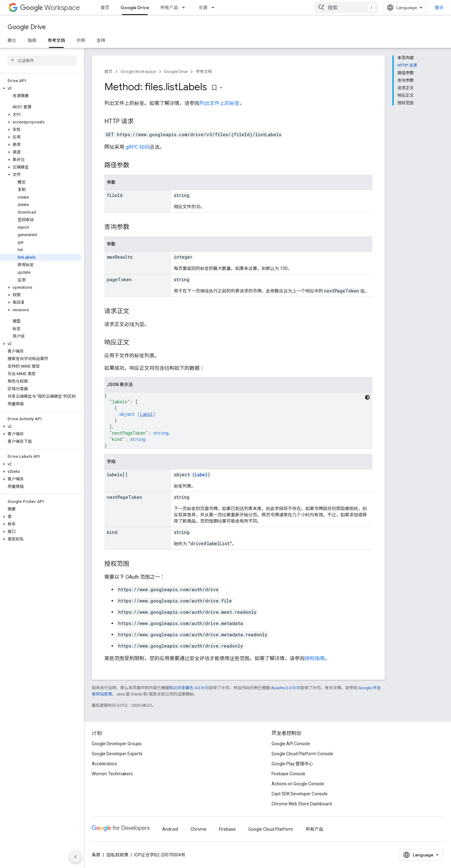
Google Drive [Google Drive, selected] (135, 8)
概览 (12, 40)
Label (146, 414)
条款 (96, 855)
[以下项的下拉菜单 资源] (215, 8)
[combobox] (346, 8)
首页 (105, 8)
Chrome (198, 829)
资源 (203, 8)
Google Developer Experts (117, 754)
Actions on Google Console (298, 784)
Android (170, 829)
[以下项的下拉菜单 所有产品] (185, 8)
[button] (41, 88)
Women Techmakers (112, 774)
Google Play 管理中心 (292, 764)
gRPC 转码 (137, 147)
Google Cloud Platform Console (302, 754)
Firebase (227, 829)
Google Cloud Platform (271, 829)
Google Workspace (138, 72)
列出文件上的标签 (220, 103)
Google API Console (291, 744)
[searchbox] (42, 60)
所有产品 (169, 8)
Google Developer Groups (117, 744)
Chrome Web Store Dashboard (302, 804)
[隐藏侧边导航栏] (75, 857)
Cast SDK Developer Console (300, 794)
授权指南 (315, 658)
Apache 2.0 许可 (286, 688)
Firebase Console (288, 774)
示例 (81, 40)
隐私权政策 (117, 855)
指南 (32, 40)
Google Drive (27, 27)
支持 (101, 40)
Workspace (50, 8)
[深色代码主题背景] (367, 397)
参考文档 (204, 72)
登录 (439, 8)
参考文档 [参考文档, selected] (56, 40)
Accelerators (104, 764)
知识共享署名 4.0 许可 (189, 688)
